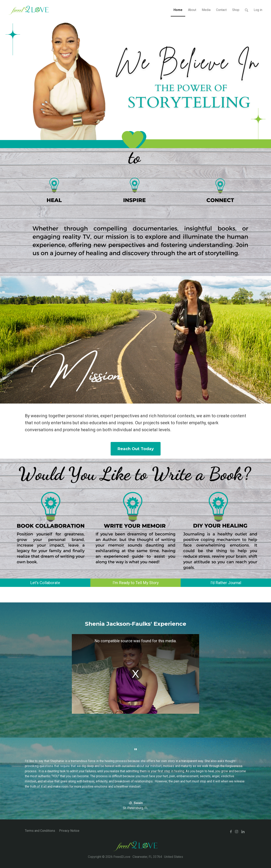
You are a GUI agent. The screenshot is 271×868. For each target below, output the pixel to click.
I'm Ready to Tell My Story (136, 583)
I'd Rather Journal (226, 583)
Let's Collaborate (45, 583)
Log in (258, 10)
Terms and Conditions (40, 831)
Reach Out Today (136, 449)
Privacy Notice (69, 831)
